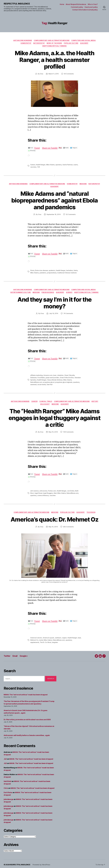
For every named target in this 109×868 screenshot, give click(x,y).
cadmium (58, 636)
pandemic (43, 272)
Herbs (76, 270)
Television (91, 511)
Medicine (83, 184)
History (95, 400)
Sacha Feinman (67, 165)
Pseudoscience (48, 292)
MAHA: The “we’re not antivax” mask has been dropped (26, 693)
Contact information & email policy (85, 10)
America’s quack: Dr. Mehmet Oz (54, 518)
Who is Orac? (93, 4)
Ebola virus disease (41, 270)
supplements (35, 641)
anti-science (35, 490)
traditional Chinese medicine (67, 272)
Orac (42, 74)
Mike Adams (50, 165)
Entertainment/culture (20, 292)
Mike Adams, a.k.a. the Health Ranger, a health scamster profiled (55, 60)
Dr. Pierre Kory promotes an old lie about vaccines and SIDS (27, 718)
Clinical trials (46, 400)
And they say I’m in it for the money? (54, 302)
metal (41, 638)
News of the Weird (54, 43)
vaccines (33, 167)
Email (15, 654)
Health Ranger (41, 165)
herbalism (69, 270)
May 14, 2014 (53, 525)
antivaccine (43, 490)
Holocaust (45, 403)
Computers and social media (84, 40)
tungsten (55, 641)
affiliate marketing (36, 375)
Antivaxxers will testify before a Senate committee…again (27, 733)
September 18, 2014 (54, 214)
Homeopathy (26, 43)
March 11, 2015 (54, 74)
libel (55, 492)
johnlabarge (8, 797)
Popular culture (71, 43)
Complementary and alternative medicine (52, 40)
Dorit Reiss (8, 791)
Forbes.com (52, 490)
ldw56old (7, 779)
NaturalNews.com (36, 381)
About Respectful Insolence (76, 4)
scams (75, 165)
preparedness (52, 272)
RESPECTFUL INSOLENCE (17, 4)
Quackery (84, 43)
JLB (5, 757)
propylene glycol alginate (64, 381)
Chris (6, 786)
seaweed (33, 383)
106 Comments (68, 431)
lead (79, 636)
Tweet (37, 148)
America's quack (48, 636)
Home (62, 4)
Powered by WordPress (41, 863)
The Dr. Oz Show (45, 641)
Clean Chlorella (69, 375)
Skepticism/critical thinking (54, 46)
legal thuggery (48, 492)
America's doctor (36, 636)
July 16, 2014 (54, 313)
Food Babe (41, 377)
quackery (58, 165)
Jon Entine (71, 490)
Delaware (34, 377)
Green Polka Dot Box (67, 377)
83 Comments (69, 74)
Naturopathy (39, 43)
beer (55, 375)
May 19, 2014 (53, 431)
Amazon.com (48, 375)
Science (69, 292)
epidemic (52, 270)
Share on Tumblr (50, 148)
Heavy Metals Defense (55, 379)
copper (64, 636)
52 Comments (71, 214)
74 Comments (68, 313)
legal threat (38, 492)
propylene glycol (49, 381)
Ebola (32, 270)
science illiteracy (43, 494)
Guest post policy (91, 7)
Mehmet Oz (34, 638)
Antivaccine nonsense (22, 40)
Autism (33, 165)
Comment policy (77, 7)
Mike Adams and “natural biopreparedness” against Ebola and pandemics (54, 200)
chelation (60, 375)
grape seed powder (52, 377)
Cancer (34, 400)
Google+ (24, 654)
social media (42, 383)
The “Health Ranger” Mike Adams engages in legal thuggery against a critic (54, 417)
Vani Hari (50, 383)
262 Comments (68, 525)
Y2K (38, 167)
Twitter (7, 654)
